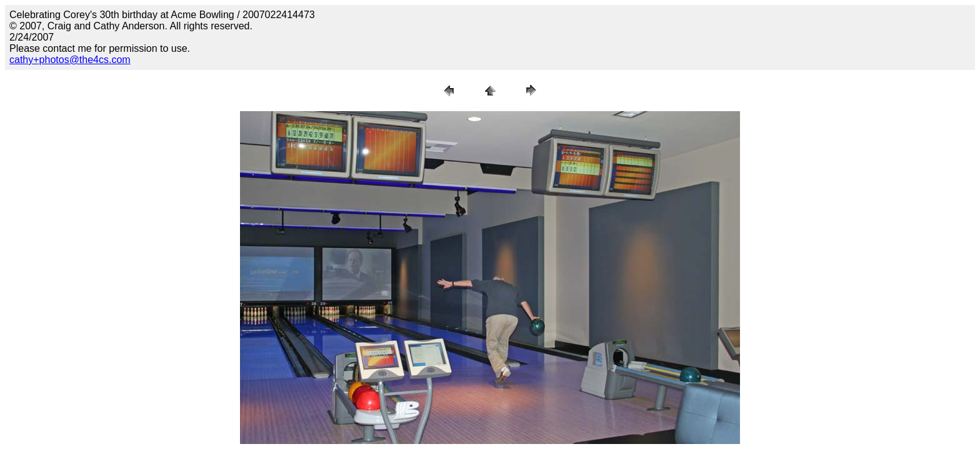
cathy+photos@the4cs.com (70, 60)
